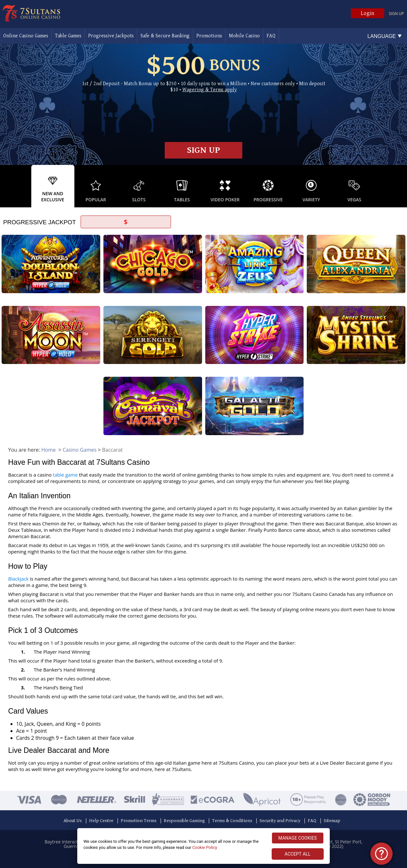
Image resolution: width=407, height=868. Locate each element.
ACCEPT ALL (298, 854)
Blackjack (19, 579)
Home (48, 450)
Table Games (68, 36)
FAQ (271, 36)
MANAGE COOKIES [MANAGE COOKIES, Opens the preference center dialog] (298, 838)
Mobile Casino (244, 36)
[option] (53, 186)
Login (368, 13)
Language (382, 36)
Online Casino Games (26, 36)
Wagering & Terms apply (210, 90)
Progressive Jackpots (111, 36)
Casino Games (79, 450)
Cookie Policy (205, 847)
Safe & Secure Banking (165, 36)
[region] (203, 846)
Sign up (396, 14)
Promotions (209, 36)
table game (65, 475)
